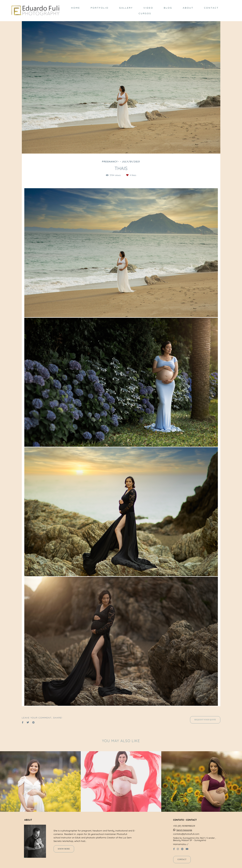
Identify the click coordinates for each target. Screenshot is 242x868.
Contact (182, 859)
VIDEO (148, 8)
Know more (64, 849)
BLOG (168, 8)
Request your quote (205, 720)
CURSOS (145, 13)
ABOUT (188, 8)
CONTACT (211, 8)
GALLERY (126, 8)
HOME (76, 8)
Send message (184, 830)
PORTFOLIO (100, 8)
